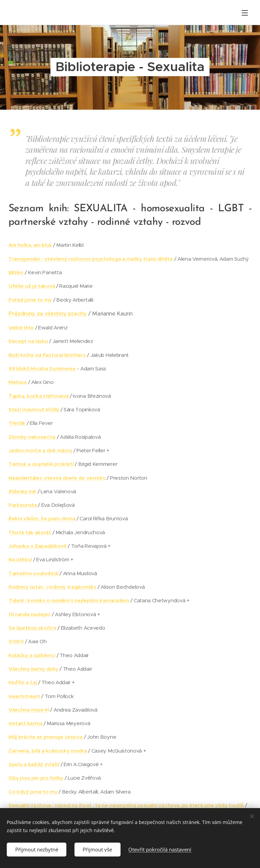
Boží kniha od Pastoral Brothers (47, 355)
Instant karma (25, 723)
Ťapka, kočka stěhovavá (39, 396)
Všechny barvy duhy (34, 669)
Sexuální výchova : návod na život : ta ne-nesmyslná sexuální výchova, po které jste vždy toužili (126, 805)
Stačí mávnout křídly (34, 409)
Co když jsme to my (33, 792)
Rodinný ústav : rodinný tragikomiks (52, 587)
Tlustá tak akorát (30, 532)
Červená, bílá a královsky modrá (48, 751)
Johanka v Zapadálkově (38, 546)
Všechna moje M (29, 710)
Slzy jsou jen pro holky (36, 778)
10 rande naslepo (29, 614)
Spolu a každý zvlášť (34, 764)
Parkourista (23, 505)
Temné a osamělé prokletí (41, 464)
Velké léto (21, 328)
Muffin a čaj (23, 682)
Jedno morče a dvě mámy (40, 450)
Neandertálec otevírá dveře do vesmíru (57, 478)
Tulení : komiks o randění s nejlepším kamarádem (69, 600)
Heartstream (24, 696)
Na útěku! (20, 559)
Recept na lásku (28, 341)
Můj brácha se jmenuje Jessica (46, 737)
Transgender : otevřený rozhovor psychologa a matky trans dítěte (91, 259)
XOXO (16, 641)
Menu (245, 13)
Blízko (16, 272)
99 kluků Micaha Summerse (42, 368)
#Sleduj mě (22, 491)
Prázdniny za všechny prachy (48, 314)
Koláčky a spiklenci (32, 655)
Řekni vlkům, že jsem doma (42, 518)
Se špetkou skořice (32, 628)
